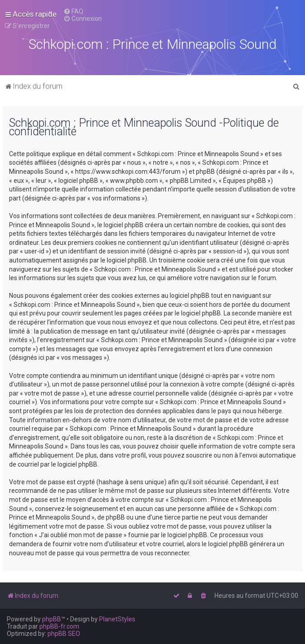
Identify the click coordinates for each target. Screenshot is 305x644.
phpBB (52, 619)
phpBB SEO (64, 634)
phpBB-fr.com (59, 626)
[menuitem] (73, 11)
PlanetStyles (117, 619)
